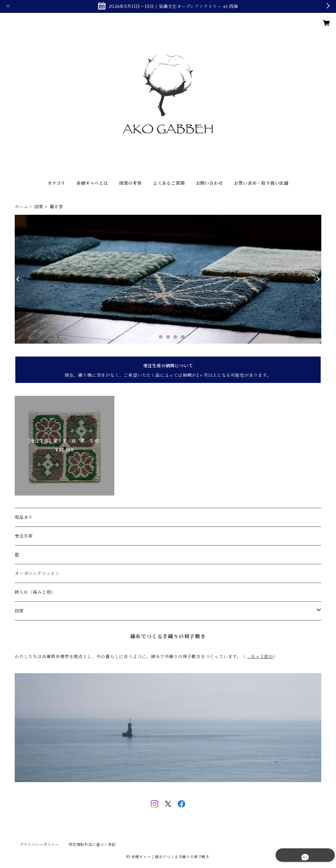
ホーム (21, 207)
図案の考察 (131, 183)
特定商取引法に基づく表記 (92, 845)
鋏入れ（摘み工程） (35, 592)
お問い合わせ (210, 183)
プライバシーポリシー (39, 845)
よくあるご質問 (169, 183)
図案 (39, 207)
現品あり (24, 517)
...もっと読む (260, 657)
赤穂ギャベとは (92, 183)
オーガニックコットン (37, 573)
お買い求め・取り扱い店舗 (261, 183)
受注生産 (24, 536)
